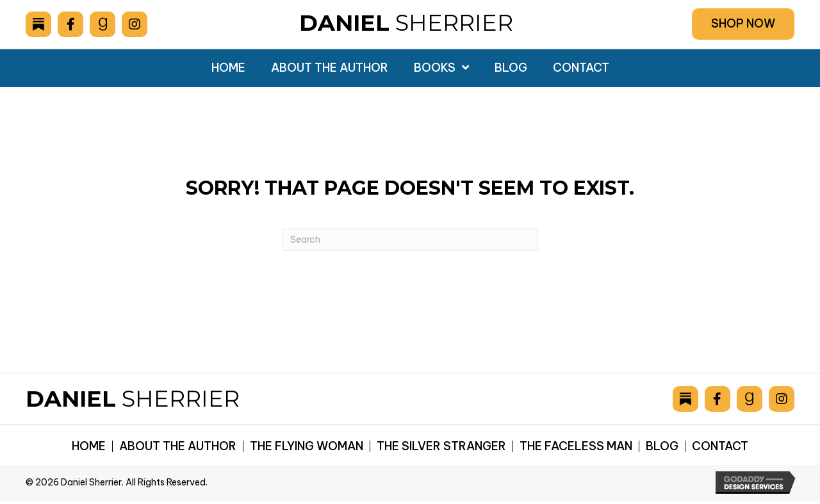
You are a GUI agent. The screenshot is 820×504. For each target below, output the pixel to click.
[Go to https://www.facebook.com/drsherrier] (70, 24)
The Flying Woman (307, 446)
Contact (720, 446)
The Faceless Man (576, 446)
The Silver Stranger (441, 446)
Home (89, 446)
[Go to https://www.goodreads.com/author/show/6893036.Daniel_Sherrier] (102, 24)
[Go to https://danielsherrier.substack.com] (38, 24)
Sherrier (406, 23)
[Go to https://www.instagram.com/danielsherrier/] (135, 24)
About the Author (178, 446)
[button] (743, 24)
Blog (662, 446)
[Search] (410, 240)
